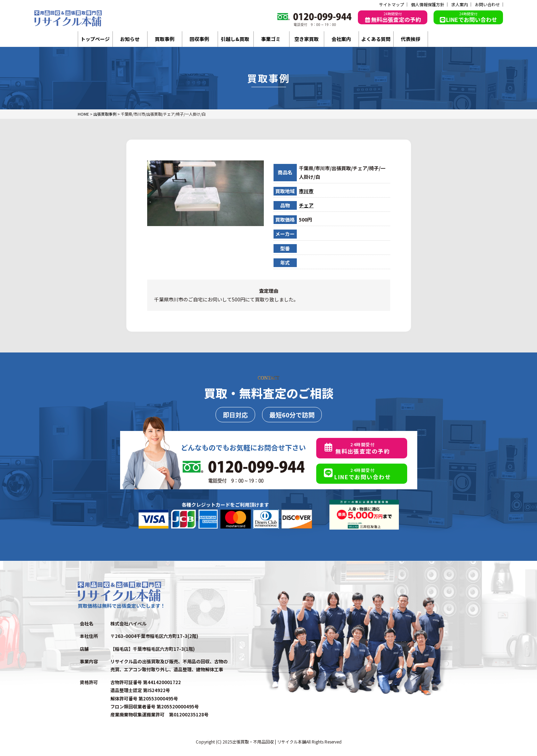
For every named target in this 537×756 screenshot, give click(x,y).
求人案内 (460, 5)
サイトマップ (392, 5)
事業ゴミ (271, 39)
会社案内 (341, 39)
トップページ (95, 39)
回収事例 (199, 39)
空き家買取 (307, 39)
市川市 (306, 191)
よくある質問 (376, 39)
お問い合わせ (487, 5)
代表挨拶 (411, 39)
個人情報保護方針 (428, 5)
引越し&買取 (235, 39)
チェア (306, 205)
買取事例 (165, 39)
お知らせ (130, 39)
